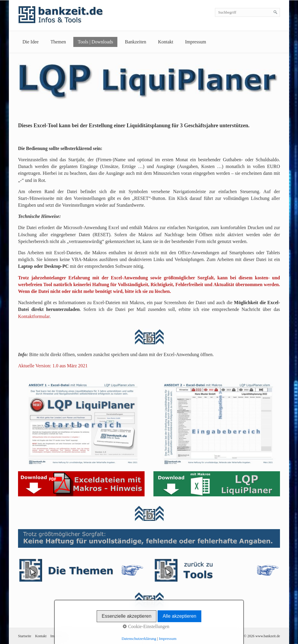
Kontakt (166, 42)
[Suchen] (276, 12)
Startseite (25, 636)
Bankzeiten (135, 42)
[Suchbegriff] (247, 12)
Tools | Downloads (95, 42)
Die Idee (31, 42)
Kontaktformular (34, 316)
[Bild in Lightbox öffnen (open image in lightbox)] (81, 422)
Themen (58, 42)
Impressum (196, 42)
